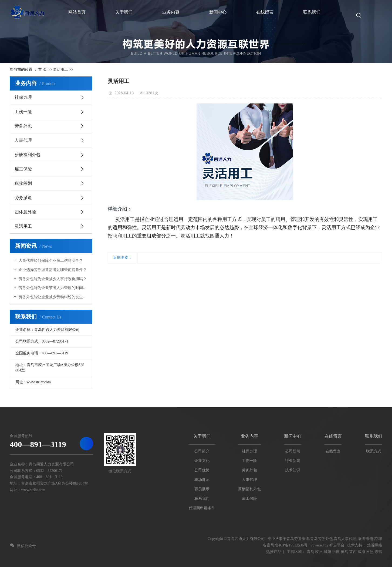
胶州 (319, 552)
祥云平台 (337, 545)
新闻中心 (293, 436)
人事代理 (23, 140)
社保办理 (23, 97)
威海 (361, 552)
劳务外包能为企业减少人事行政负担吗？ (52, 279)
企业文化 (202, 461)
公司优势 (202, 470)
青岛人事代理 (345, 539)
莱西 (353, 552)
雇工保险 (23, 169)
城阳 (327, 552)
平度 (336, 552)
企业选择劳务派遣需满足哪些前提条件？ (52, 270)
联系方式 (374, 451)
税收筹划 (23, 183)
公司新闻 (293, 451)
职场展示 (202, 480)
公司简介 (202, 451)
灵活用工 (60, 70)
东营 (379, 552)
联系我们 (202, 499)
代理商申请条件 (202, 508)
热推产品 (274, 552)
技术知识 (293, 470)
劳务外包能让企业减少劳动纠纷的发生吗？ (53, 297)
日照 (370, 552)
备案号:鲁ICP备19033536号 (285, 545)
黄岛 (344, 552)
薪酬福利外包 (28, 155)
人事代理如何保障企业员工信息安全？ (50, 261)
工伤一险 (23, 112)
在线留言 (333, 436)
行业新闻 (293, 461)
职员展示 (202, 489)
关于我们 (202, 436)
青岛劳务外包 (322, 539)
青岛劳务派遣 (298, 539)
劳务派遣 (23, 198)
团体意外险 (25, 212)
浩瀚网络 (375, 545)
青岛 (310, 552)
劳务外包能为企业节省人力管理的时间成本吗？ (53, 288)
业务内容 (249, 436)
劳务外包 (23, 126)
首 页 (42, 70)
